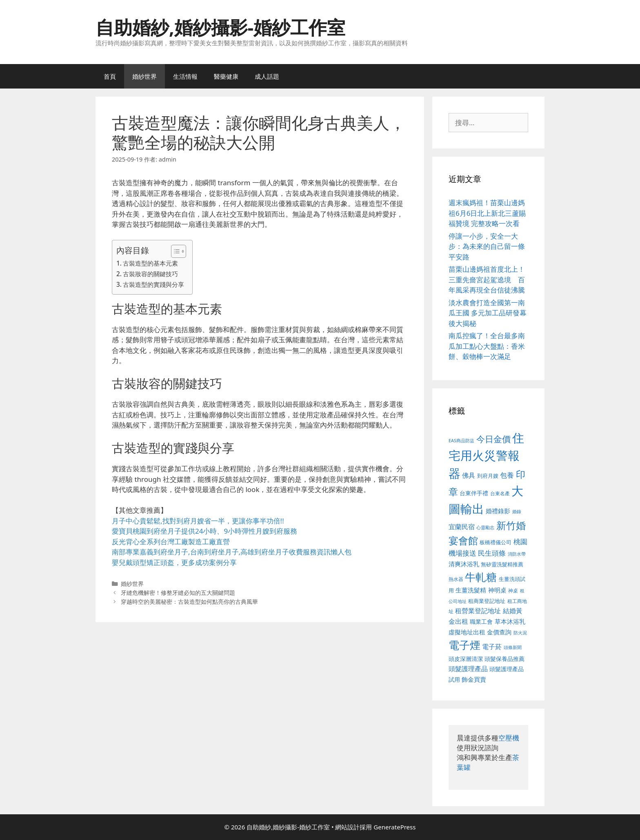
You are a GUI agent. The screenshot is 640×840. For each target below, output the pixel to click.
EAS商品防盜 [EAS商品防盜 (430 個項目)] (461, 440)
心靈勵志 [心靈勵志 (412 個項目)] (485, 527)
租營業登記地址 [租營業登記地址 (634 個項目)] (478, 611)
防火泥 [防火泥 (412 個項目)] (520, 633)
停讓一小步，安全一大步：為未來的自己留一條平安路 (487, 246)
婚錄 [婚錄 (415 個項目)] (517, 512)
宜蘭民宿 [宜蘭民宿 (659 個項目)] (462, 527)
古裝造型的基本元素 (150, 263)
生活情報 (185, 76)
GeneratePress (394, 827)
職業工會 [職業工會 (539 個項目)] (481, 622)
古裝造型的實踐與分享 (153, 284)
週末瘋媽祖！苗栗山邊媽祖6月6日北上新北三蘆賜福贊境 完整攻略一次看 (487, 213)
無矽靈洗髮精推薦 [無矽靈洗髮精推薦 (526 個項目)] (502, 564)
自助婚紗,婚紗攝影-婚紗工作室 (220, 27)
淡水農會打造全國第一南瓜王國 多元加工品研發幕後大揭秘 (488, 313)
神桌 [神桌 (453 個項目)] (513, 590)
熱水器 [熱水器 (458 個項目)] (456, 579)
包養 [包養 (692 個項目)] (507, 475)
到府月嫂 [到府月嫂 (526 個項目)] (488, 476)
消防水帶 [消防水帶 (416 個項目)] (517, 554)
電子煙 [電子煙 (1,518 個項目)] (464, 645)
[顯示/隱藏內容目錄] (174, 251)
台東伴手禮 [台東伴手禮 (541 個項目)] (474, 493)
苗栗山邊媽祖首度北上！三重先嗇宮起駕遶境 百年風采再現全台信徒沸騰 (487, 279)
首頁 (110, 76)
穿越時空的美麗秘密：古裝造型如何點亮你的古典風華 (189, 602)
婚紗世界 (144, 76)
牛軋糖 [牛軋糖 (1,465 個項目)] (481, 577)
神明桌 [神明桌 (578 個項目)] (497, 590)
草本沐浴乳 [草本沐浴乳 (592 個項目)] (510, 621)
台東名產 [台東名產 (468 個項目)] (500, 493)
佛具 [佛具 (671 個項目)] (469, 475)
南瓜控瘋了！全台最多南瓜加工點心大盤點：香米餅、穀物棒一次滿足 (487, 346)
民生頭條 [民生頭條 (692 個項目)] (492, 553)
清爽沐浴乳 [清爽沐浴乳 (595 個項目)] (464, 564)
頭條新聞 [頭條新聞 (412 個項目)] (513, 647)
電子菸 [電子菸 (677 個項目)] (492, 646)
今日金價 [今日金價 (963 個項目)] (493, 439)
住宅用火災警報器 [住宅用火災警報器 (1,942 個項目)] (486, 455)
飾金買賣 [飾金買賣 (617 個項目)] (474, 679)
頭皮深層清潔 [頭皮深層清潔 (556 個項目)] (466, 659)
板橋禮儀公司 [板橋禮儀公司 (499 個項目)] (496, 542)
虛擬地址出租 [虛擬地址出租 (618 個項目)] (467, 632)
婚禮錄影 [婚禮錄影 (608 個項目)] (498, 511)
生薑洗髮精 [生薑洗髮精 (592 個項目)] (471, 590)
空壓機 (509, 738)
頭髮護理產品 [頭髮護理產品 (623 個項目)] (468, 669)
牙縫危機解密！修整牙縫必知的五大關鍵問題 (178, 593)
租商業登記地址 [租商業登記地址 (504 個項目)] (487, 601)
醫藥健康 (226, 76)
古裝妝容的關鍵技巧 (150, 274)
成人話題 (267, 76)
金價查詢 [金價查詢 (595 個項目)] (499, 632)
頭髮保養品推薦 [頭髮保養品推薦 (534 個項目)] (504, 659)
